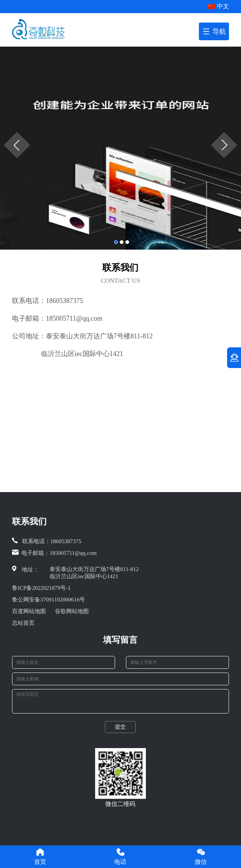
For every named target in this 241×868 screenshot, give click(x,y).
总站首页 (23, 623)
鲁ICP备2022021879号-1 (41, 588)
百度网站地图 (29, 611)
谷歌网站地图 (72, 611)
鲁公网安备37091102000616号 (49, 600)
